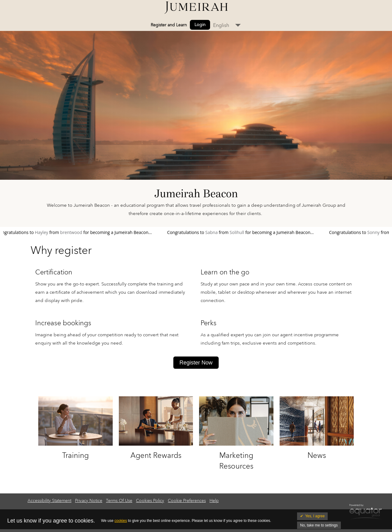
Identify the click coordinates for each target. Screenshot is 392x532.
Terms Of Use (119, 501)
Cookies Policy (150, 501)
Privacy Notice (89, 501)
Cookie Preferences (187, 501)
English (221, 25)
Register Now (196, 363)
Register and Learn (169, 25)
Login (200, 25)
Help (214, 501)
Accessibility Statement (49, 501)
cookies (121, 521)
